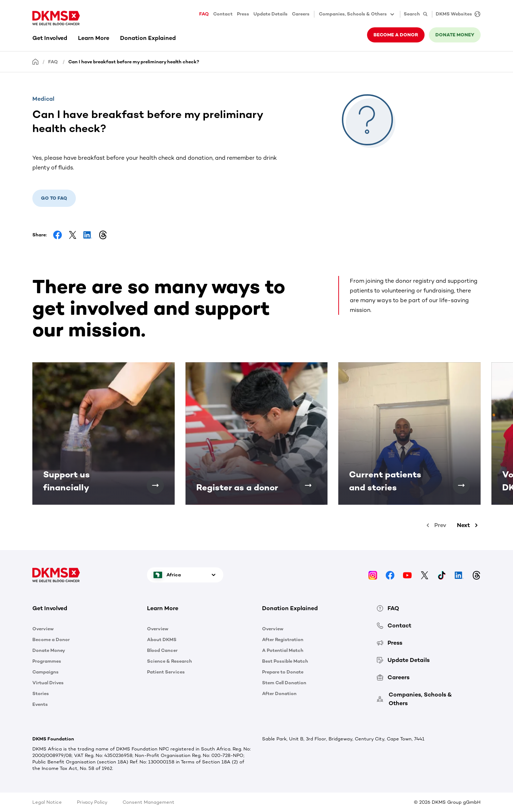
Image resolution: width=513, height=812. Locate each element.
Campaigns (45, 672)
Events (40, 704)
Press (243, 14)
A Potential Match (283, 650)
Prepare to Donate (283, 672)
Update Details (271, 14)
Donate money (455, 35)
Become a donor (396, 35)
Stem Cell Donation (284, 683)
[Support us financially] (155, 485)
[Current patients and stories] (461, 485)
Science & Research (170, 661)
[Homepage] (36, 61)
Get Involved (50, 38)
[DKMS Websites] (456, 14)
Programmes (47, 661)
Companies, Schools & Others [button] (357, 14)
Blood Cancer (162, 650)
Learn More (94, 38)
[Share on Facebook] (58, 235)
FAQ (204, 14)
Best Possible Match (285, 661)
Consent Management (148, 802)
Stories (41, 693)
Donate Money (49, 650)
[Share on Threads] (103, 235)
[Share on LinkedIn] (88, 235)
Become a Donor (51, 639)
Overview (43, 629)
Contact (223, 14)
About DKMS (162, 639)
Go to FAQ (54, 198)
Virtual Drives (48, 683)
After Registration (283, 639)
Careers (301, 14)
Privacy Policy (92, 802)
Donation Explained (148, 38)
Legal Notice (47, 802)
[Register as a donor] (308, 485)
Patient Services (166, 672)
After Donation (279, 693)
